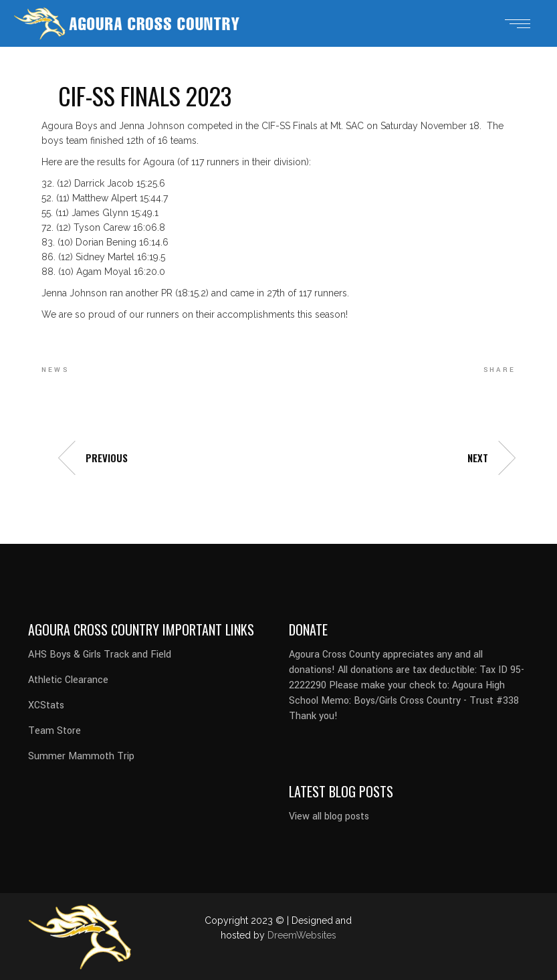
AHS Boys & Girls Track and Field (100, 655)
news (55, 370)
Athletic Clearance (68, 680)
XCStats (46, 705)
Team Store (54, 731)
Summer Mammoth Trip (81, 756)
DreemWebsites (302, 935)
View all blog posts (329, 816)
